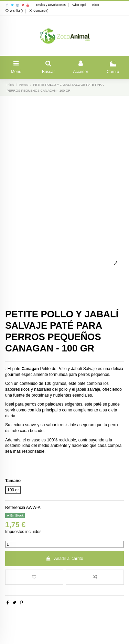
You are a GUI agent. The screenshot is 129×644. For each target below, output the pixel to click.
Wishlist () (14, 11)
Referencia (15, 508)
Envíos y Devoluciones (51, 5)
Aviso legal (79, 5)
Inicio (96, 5)
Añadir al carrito (64, 559)
